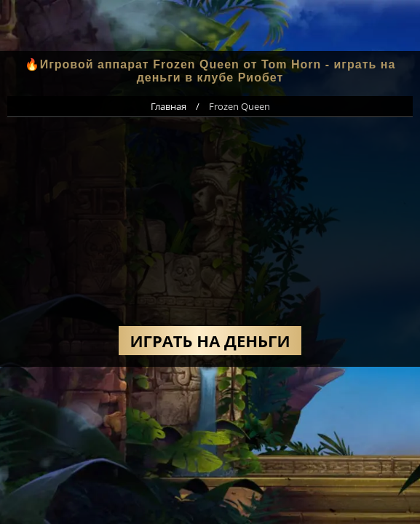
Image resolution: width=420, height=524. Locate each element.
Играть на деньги (210, 341)
